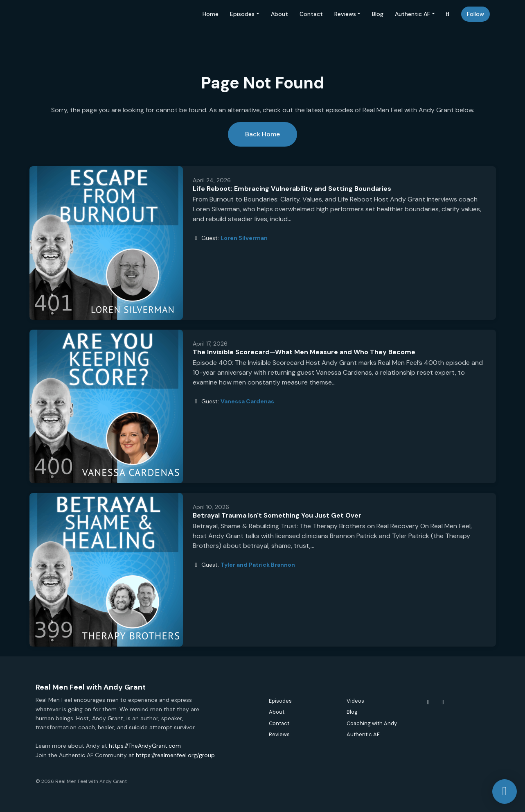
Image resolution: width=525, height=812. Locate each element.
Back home (262, 134)
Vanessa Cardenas (247, 401)
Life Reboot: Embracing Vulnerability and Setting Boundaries (292, 189)
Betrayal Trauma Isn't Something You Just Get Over (277, 515)
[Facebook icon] (428, 702)
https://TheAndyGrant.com (145, 746)
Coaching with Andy (372, 723)
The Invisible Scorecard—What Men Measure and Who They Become (304, 352)
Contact (311, 14)
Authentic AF (412, 14)
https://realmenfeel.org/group (175, 755)
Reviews (345, 14)
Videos (355, 701)
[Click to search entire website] (448, 14)
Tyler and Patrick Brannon (258, 565)
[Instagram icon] (443, 702)
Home (211, 14)
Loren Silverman (244, 238)
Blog (378, 14)
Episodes (242, 14)
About (279, 14)
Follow (475, 14)
